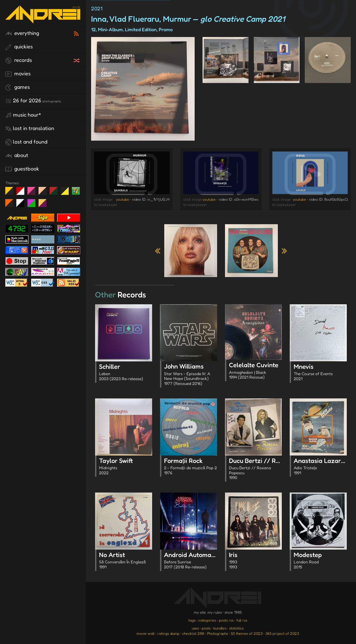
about (17, 155)
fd (33, 193)
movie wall (146, 633)
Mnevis (320, 373)
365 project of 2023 (282, 633)
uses (195, 628)
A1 (33, 205)
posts (206, 628)
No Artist (126, 561)
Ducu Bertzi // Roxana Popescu (274, 469)
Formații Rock (191, 467)
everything (22, 33)
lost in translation (30, 128)
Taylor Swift (126, 467)
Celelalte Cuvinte (256, 371)
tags (192, 620)
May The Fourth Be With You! (67, 193)
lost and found (26, 142)
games (18, 87)
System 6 (22, 205)
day (22, 193)
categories (207, 620)
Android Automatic (191, 561)
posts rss (226, 620)
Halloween (11, 205)
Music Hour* (23, 115)
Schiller (126, 373)
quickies (19, 47)
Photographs (217, 633)
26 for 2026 (33, 101)
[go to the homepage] (43, 20)
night (11, 193)
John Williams (191, 375)
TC (44, 205)
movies (18, 74)
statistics (236, 628)
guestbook (22, 169)
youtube (123, 199)
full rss (242, 620)
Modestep (320, 561)
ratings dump (168, 633)
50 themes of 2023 (247, 633)
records (19, 60)
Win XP (76, 191)
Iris (256, 561)
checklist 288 (193, 633)
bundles (220, 628)
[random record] (77, 60)
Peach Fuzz (44, 193)
